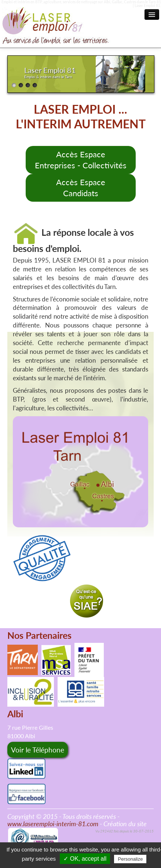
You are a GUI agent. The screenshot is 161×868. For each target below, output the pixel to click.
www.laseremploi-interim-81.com (53, 824)
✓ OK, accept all (85, 859)
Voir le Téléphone (38, 750)
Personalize (130, 859)
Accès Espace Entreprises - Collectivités (81, 160)
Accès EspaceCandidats (81, 188)
